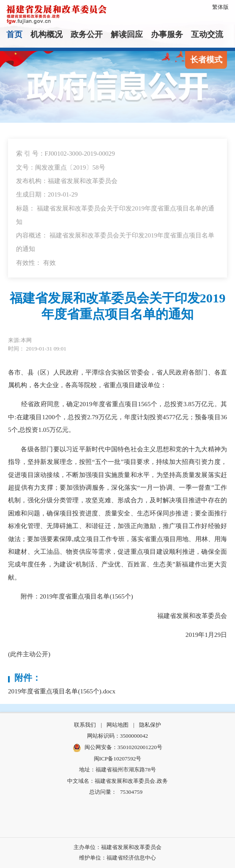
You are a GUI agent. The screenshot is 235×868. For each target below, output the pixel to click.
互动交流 (207, 34)
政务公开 (87, 34)
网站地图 (117, 725)
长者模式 (206, 60)
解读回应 (127, 34)
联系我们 (85, 725)
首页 (14, 34)
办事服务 (167, 34)
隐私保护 (150, 725)
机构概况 (46, 34)
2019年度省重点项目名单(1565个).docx (62, 691)
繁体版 (220, 7)
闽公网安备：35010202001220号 (117, 748)
